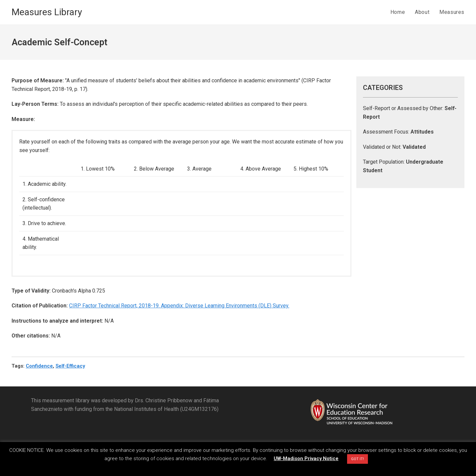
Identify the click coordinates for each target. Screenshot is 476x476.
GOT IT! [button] (357, 459)
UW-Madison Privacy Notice (306, 458)
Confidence (39, 366)
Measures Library (47, 12)
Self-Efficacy (70, 366)
